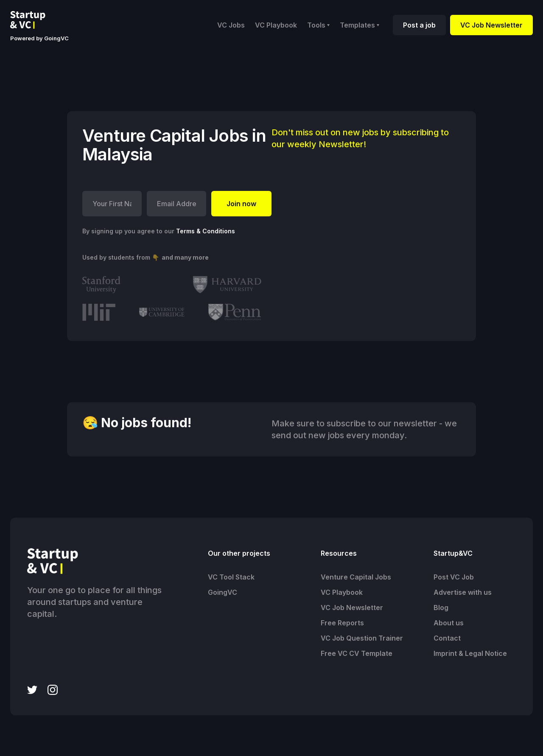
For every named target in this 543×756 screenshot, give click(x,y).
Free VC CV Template (357, 653)
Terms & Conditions (206, 231)
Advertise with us (463, 592)
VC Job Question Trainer (362, 638)
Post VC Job (454, 577)
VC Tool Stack (231, 577)
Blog (441, 608)
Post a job (419, 25)
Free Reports (342, 623)
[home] (34, 20)
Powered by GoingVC (39, 38)
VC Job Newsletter (491, 25)
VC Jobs (231, 25)
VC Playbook (276, 25)
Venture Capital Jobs (356, 577)
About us (449, 623)
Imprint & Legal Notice (470, 653)
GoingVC (223, 592)
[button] (318, 25)
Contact (447, 638)
